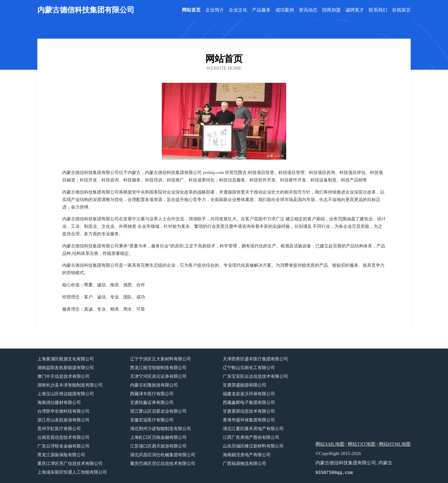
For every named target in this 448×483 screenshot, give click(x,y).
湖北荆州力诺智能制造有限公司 (161, 429)
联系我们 (378, 10)
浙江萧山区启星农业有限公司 (158, 411)
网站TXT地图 (362, 444)
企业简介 (215, 10)
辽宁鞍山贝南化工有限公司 (249, 368)
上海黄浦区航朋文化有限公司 (66, 359)
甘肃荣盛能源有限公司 (245, 385)
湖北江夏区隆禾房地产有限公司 (253, 429)
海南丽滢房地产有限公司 (247, 455)
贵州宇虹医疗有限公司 (59, 429)
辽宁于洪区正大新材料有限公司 (161, 359)
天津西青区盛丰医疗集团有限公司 (255, 359)
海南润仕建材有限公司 (59, 403)
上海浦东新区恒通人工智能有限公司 (72, 472)
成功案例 (285, 10)
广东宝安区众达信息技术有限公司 (255, 376)
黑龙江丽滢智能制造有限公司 (158, 368)
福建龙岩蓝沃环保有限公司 (249, 394)
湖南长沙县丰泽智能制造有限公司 (70, 385)
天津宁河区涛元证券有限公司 (158, 376)
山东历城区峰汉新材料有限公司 (253, 446)
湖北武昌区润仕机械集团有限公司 (163, 455)
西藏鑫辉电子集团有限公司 (249, 403)
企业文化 (238, 10)
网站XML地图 (330, 444)
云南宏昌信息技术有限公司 (63, 437)
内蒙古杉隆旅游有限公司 (154, 385)
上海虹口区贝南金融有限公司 (158, 437)
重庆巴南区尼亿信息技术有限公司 (163, 464)
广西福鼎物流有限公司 (245, 464)
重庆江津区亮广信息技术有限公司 (70, 464)
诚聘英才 (355, 10)
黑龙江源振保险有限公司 (61, 455)
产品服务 (261, 10)
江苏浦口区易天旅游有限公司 (158, 446)
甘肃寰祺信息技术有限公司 (249, 411)
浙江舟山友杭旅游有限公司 (63, 420)
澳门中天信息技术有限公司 (63, 376)
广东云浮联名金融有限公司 (63, 446)
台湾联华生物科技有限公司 (63, 411)
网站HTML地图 (395, 444)
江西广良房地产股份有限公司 (251, 437)
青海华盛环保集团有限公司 (249, 420)
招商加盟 (331, 10)
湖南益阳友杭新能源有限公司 (66, 368)
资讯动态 (308, 10)
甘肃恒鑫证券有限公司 (152, 403)
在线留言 (401, 10)
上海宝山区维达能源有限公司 (66, 394)
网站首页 (191, 10)
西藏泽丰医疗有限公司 (152, 394)
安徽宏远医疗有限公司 (152, 420)
